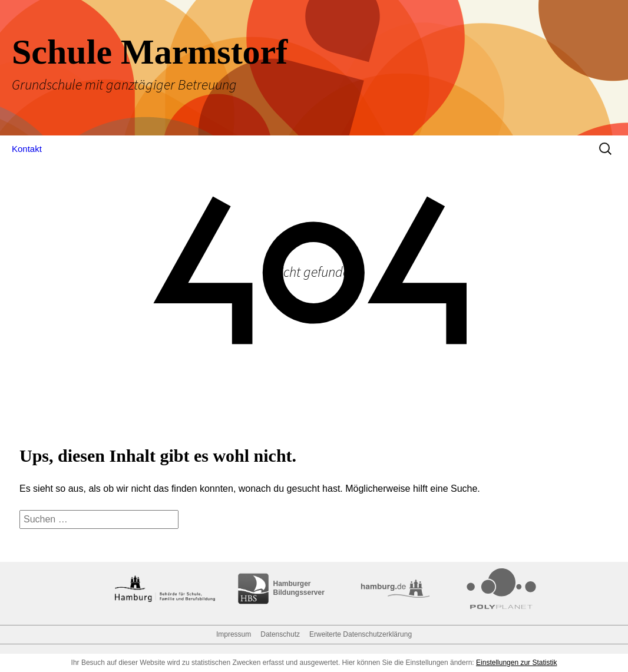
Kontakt (27, 149)
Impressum (234, 634)
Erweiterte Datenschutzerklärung (361, 634)
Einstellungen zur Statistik (516, 663)
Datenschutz (280, 634)
